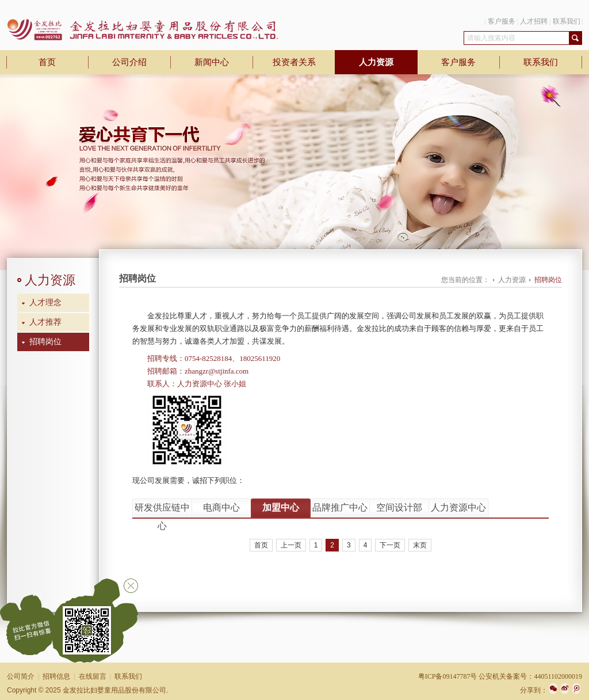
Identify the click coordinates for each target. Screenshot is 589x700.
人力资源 (376, 62)
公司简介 (21, 676)
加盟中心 (281, 507)
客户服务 (502, 21)
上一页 (291, 545)
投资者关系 (294, 62)
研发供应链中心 (162, 510)
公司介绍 (129, 62)
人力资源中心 (458, 507)
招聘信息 (56, 676)
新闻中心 (212, 62)
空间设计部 (399, 507)
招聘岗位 (45, 342)
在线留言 (93, 676)
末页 (420, 545)
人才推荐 (45, 322)
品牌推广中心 (340, 507)
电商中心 (221, 507)
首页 (47, 62)
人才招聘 (534, 21)
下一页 (390, 545)
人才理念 (45, 303)
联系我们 (567, 21)
